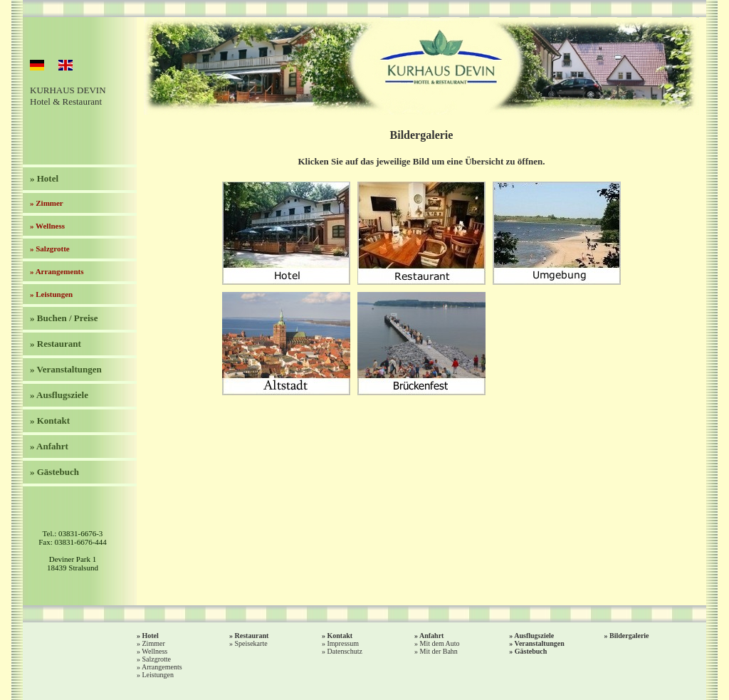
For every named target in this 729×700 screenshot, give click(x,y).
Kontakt (340, 636)
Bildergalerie (629, 636)
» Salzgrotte (50, 249)
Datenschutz (345, 651)
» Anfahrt (49, 446)
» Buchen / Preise (64, 318)
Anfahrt (431, 636)
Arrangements (162, 667)
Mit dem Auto (440, 643)
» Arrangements (57, 271)
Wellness (154, 651)
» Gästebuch (54, 472)
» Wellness (47, 226)
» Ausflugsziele (59, 395)
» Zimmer (47, 203)
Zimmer (154, 643)
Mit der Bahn (439, 651)
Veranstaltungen (540, 643)
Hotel (151, 636)
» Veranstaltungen (66, 369)
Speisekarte (251, 643)
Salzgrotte (157, 659)
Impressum (343, 643)
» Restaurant (56, 344)
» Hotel (44, 178)
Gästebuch (531, 651)
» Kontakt (50, 420)
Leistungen (158, 675)
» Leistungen (51, 294)
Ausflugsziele (534, 636)
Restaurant (252, 636)
